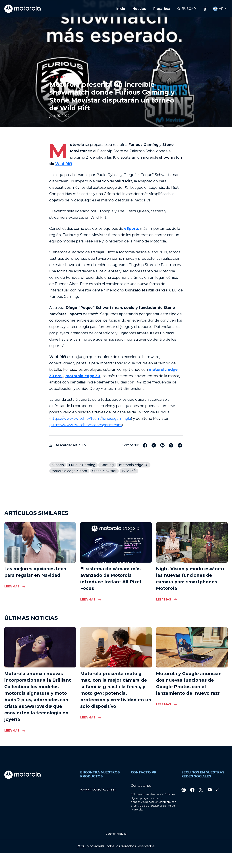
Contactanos (141, 786)
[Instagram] (184, 790)
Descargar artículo (68, 445)
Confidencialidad (116, 834)
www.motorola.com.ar (98, 789)
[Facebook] (192, 790)
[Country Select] (220, 9)
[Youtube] (210, 790)
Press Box (162, 9)
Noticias (139, 9)
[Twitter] (201, 790)
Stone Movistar (104, 471)
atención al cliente (159, 806)
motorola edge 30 (134, 465)
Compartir (130, 445)
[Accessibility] (205, 9)
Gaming (107, 465)
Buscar (189, 9)
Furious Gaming (82, 465)
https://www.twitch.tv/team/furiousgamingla (91, 418)
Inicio (121, 9)
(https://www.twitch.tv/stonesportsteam (86, 425)
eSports (132, 228)
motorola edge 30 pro (69, 471)
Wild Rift (64, 164)
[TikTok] (218, 790)
